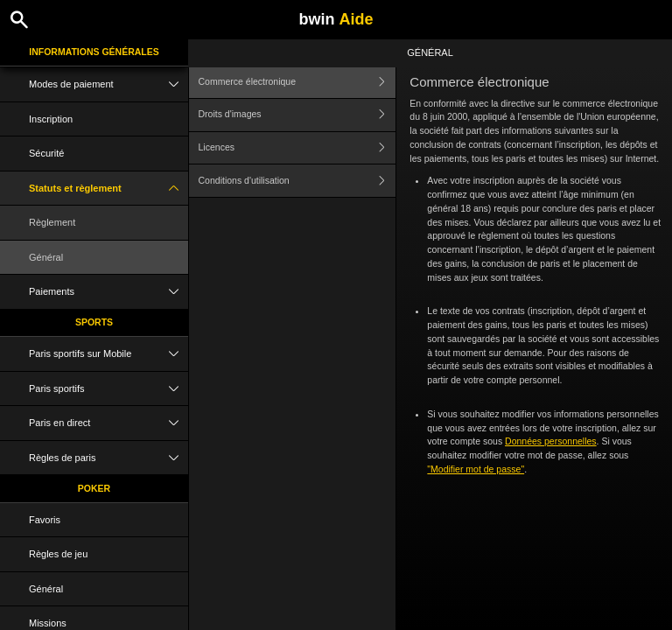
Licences (297, 148)
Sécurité (46, 153)
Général (46, 257)
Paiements (108, 292)
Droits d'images (297, 115)
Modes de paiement (108, 84)
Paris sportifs (108, 389)
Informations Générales (94, 52)
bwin (336, 19)
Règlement (52, 222)
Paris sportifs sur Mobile (108, 354)
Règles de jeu (58, 554)
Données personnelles (551, 441)
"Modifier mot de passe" (476, 469)
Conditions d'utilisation (297, 181)
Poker (94, 488)
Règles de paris (108, 458)
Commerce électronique (297, 82)
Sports (94, 322)
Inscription (51, 119)
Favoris (45, 520)
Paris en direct (108, 423)
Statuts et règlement (108, 189)
